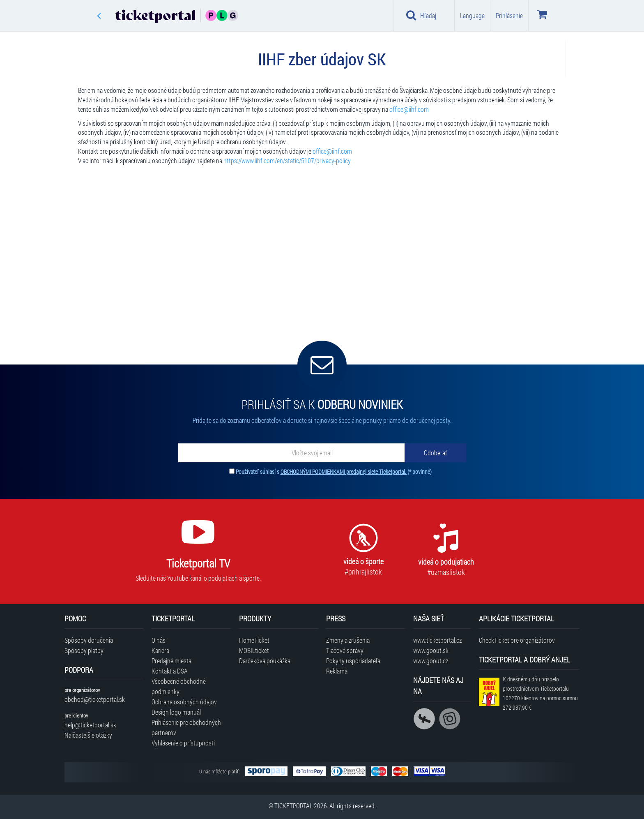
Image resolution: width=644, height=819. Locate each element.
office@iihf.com (409, 109)
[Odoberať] (435, 453)
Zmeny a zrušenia (348, 640)
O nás (159, 640)
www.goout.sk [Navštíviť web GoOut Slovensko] (431, 650)
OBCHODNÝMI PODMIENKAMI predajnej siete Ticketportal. (344, 472)
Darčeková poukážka (265, 661)
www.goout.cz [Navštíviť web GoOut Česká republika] (431, 661)
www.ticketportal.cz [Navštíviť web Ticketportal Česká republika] (437, 640)
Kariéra (160, 650)
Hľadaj (421, 15)
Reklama (337, 671)
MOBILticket (254, 650)
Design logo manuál (176, 712)
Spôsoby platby (84, 650)
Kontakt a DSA (170, 671)
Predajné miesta (171, 661)
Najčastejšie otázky (88, 735)
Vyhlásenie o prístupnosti (183, 743)
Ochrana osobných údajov (184, 702)
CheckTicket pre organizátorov (517, 640)
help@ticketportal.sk (90, 725)
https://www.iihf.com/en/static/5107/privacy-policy (287, 160)
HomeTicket (254, 640)
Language (472, 15)
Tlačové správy (345, 650)
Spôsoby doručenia (89, 640)
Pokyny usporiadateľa (353, 661)
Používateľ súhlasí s (334, 472)
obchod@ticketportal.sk (95, 699)
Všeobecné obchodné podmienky (179, 686)
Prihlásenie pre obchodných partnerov (186, 727)
